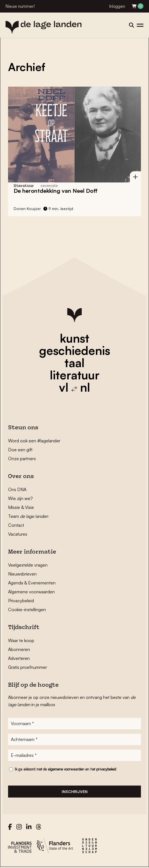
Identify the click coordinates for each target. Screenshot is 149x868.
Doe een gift (20, 450)
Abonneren (19, 649)
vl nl (74, 387)
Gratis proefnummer (28, 667)
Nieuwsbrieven (22, 574)
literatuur (75, 375)
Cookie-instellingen (27, 609)
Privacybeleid (21, 601)
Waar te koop (21, 640)
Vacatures (18, 534)
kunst (74, 338)
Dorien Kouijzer (27, 209)
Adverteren (19, 658)
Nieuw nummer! (20, 6)
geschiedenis (75, 350)
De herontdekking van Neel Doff (56, 191)
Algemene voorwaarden (31, 592)
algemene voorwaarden (66, 769)
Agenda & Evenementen (32, 583)
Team (28, 516)
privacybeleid (106, 769)
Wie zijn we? (20, 498)
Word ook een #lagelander (34, 441)
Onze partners (22, 459)
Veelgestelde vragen (28, 565)
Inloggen (117, 6)
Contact (16, 525)
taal (74, 363)
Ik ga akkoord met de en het (65, 769)
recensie (49, 186)
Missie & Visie (21, 507)
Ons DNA (17, 489)
